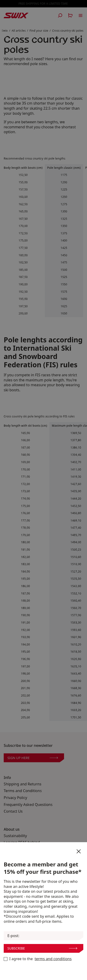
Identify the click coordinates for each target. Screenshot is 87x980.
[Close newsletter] (79, 851)
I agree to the (38, 959)
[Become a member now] (6, 959)
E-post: (13, 936)
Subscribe (42, 948)
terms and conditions (53, 959)
